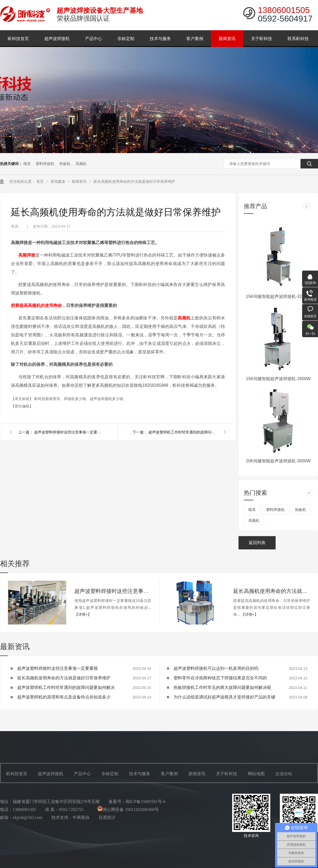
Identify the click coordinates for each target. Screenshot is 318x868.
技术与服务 (160, 39)
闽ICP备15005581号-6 (145, 802)
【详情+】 (83, 614)
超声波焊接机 (57, 39)
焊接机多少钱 (76, 399)
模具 (27, 164)
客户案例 (195, 39)
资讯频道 (58, 181)
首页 (41, 181)
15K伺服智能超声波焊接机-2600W (278, 379)
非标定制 (126, 39)
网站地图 (256, 774)
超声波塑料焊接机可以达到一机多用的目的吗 (216, 668)
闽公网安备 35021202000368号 (128, 810)
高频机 (81, 164)
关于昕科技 (262, 39)
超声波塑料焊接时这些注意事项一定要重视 (69, 432)
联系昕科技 (298, 39)
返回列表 (257, 543)
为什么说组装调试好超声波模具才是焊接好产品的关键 (224, 697)
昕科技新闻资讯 (48, 399)
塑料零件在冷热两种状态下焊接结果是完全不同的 (220, 678)
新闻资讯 (227, 39)
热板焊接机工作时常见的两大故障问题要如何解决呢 (222, 687)
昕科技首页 (18, 39)
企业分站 (284, 774)
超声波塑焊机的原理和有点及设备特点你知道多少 (64, 697)
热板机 (65, 164)
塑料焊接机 (45, 164)
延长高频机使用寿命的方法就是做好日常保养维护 (134, 181)
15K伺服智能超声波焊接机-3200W (278, 296)
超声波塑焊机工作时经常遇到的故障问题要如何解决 (183, 432)
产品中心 (94, 39)
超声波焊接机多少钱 (107, 399)
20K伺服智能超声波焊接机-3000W (278, 461)
